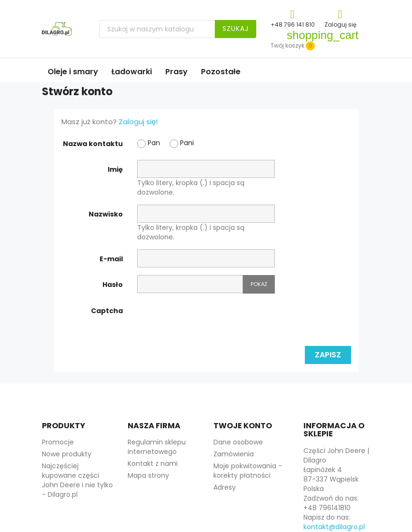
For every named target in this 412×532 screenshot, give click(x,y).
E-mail (111, 259)
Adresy (225, 487)
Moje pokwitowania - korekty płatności (248, 471)
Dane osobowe (238, 442)
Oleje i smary (73, 72)
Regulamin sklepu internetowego (157, 447)
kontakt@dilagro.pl (334, 527)
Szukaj (236, 29)
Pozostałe (221, 72)
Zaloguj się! (138, 122)
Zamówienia (234, 454)
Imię (115, 169)
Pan (149, 143)
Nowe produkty (67, 454)
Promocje (58, 442)
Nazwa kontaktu (93, 144)
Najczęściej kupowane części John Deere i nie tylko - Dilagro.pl (77, 480)
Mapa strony (148, 475)
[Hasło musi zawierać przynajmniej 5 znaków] (190, 284)
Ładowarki (132, 72)
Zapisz (328, 355)
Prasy (176, 72)
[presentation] (210, 320)
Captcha (107, 311)
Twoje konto (243, 426)
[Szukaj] (178, 29)
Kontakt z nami (153, 463)
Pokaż (259, 284)
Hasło (113, 285)
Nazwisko (106, 214)
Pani (182, 143)
